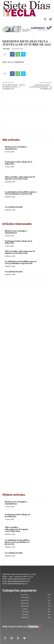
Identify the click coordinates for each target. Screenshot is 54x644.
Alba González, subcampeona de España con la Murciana (20, 178)
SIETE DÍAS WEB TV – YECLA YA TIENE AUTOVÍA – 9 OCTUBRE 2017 (14, 87)
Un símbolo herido (14, 207)
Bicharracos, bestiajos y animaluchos (16, 148)
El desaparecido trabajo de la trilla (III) (18, 163)
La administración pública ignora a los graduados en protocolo (21, 193)
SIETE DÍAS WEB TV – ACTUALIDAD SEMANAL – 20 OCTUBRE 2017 (41, 87)
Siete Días (6, 49)
